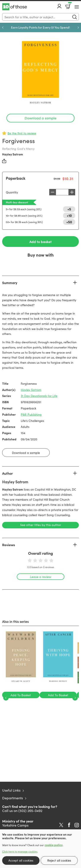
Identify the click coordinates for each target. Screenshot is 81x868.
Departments (13, 798)
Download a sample (40, 118)
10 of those (15, 7)
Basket (69, 5)
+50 (69, 222)
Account (59, 6)
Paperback (16, 178)
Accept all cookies (21, 860)
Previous (3, 27)
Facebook (69, 825)
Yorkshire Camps (15, 825)
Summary (10, 283)
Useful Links (11, 790)
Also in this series (15, 621)
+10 (69, 215)
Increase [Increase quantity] (72, 192)
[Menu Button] (77, 7)
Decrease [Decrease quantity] (52, 192)
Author (7, 473)
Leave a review (41, 577)
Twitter (61, 825)
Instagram (77, 825)
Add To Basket (21, 695)
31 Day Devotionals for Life (39, 396)
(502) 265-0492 (30, 810)
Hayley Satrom (13, 154)
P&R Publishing (31, 414)
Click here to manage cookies (20, 851)
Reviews (9, 545)
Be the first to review (22, 133)
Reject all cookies (59, 860)
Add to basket (40, 242)
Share (4, 161)
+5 (69, 209)
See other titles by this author (40, 525)
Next (78, 27)
